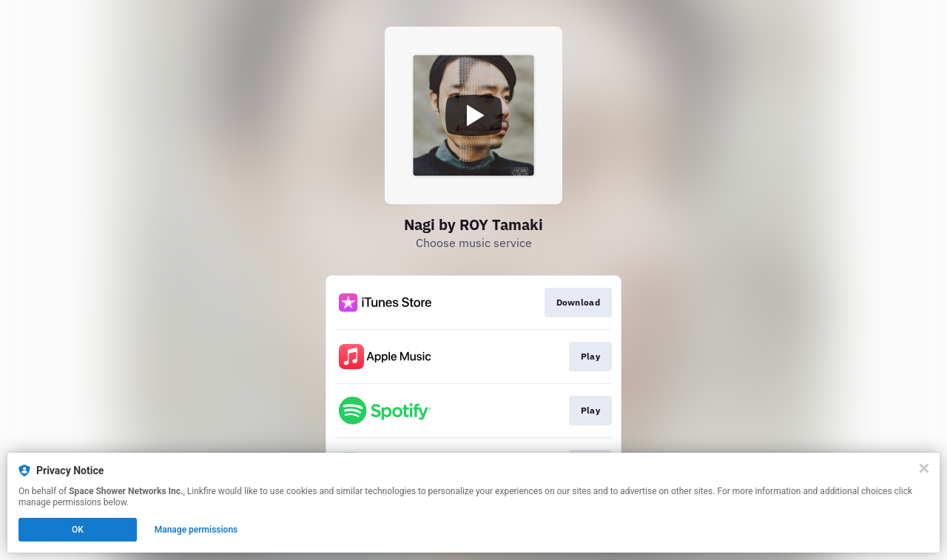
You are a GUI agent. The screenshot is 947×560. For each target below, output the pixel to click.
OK (78, 530)
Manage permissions (196, 530)
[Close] (924, 468)
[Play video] (473, 115)
